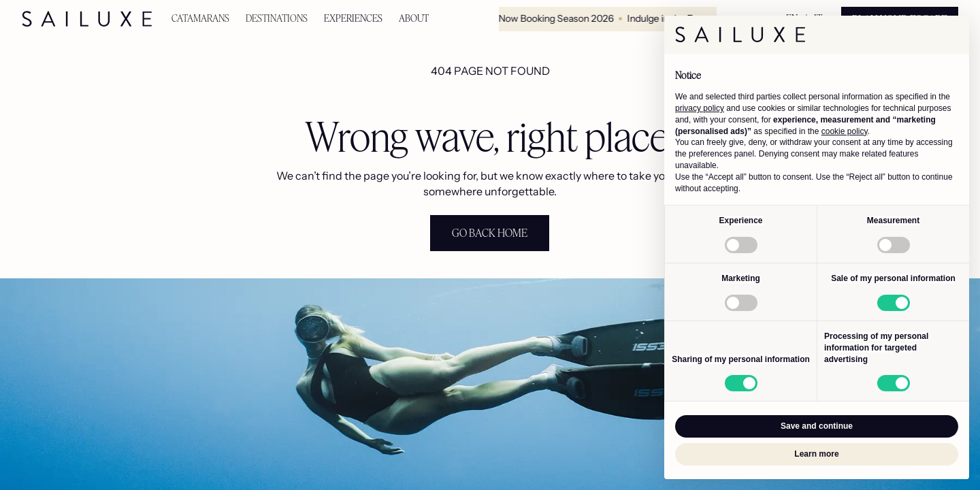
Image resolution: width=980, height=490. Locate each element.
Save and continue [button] (817, 426)
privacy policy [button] (700, 108)
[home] (87, 19)
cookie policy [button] (845, 131)
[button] (200, 19)
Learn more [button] (816, 454)
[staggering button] (490, 233)
